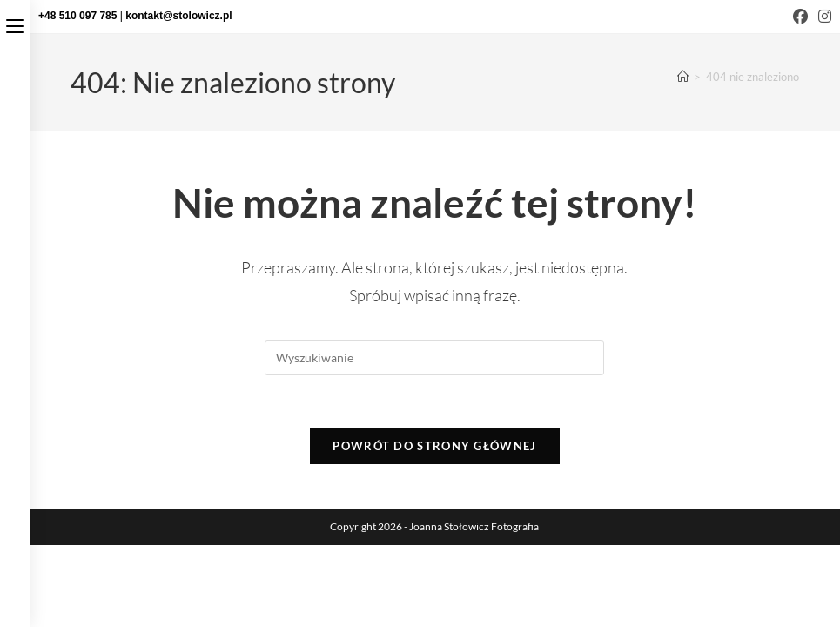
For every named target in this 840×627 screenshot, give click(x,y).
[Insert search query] (434, 358)
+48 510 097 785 (79, 16)
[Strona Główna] (683, 77)
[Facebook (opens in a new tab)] (800, 17)
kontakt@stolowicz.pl (178, 16)
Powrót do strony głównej (434, 446)
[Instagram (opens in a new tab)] (822, 17)
